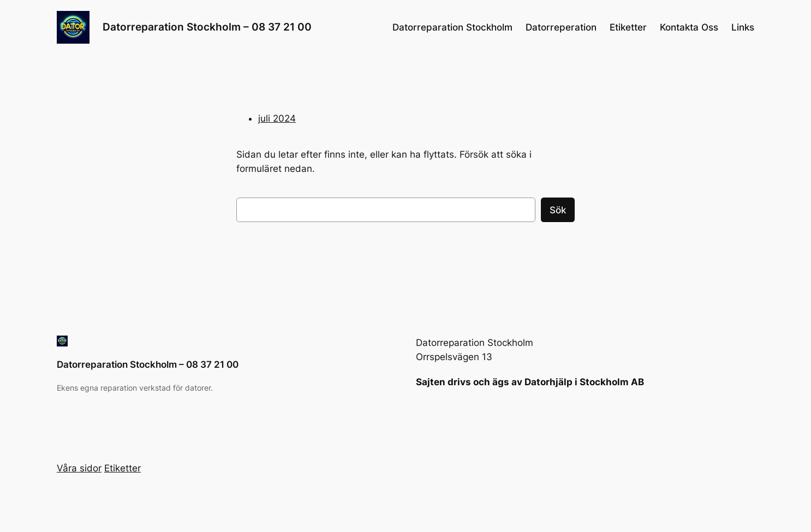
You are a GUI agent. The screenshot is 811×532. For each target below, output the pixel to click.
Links (743, 27)
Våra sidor (79, 468)
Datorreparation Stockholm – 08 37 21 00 (207, 27)
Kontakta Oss (689, 27)
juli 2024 (277, 118)
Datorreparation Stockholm (452, 27)
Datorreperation (561, 27)
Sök (558, 210)
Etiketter (628, 27)
